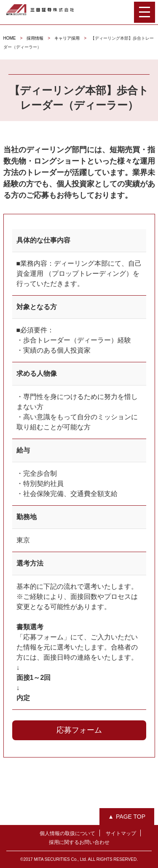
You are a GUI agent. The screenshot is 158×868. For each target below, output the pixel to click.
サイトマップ (121, 833)
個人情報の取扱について (67, 833)
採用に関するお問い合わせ (79, 842)
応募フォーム (79, 730)
